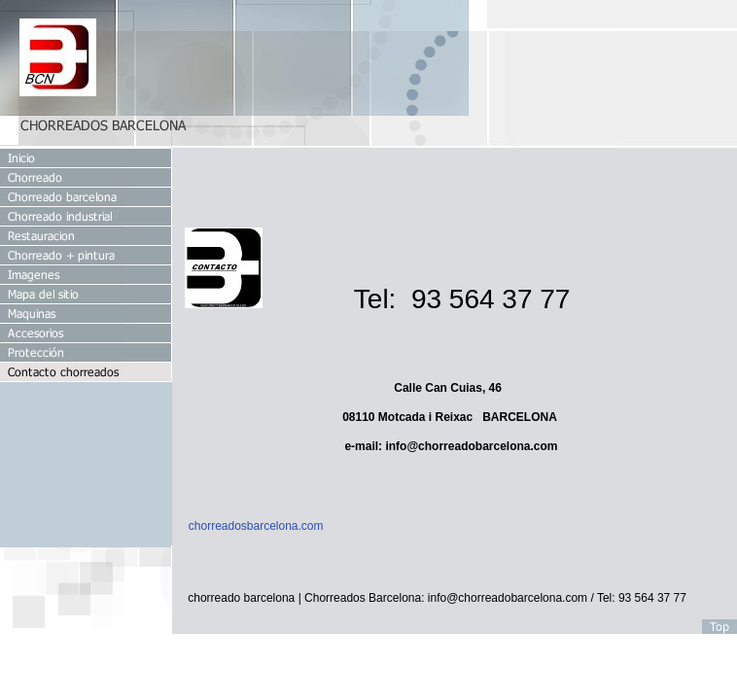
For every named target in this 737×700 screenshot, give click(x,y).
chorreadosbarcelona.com (256, 526)
